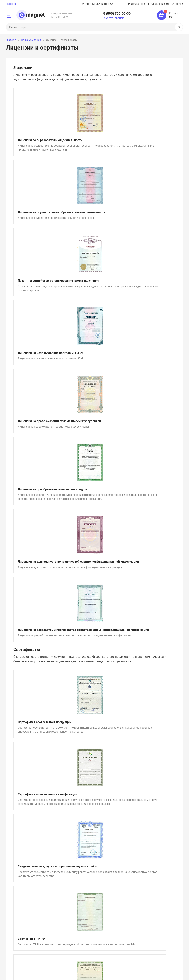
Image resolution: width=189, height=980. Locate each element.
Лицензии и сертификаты (22, 911)
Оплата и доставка (140, 906)
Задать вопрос (94, 866)
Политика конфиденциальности (98, 973)
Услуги (71, 921)
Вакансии (12, 916)
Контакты (12, 925)
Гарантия (134, 911)
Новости (72, 916)
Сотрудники (13, 921)
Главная (11, 40)
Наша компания (31, 40)
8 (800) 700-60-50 (117, 13)
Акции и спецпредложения (84, 906)
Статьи (72, 911)
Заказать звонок (113, 18)
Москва (12, 4)
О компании (13, 906)
